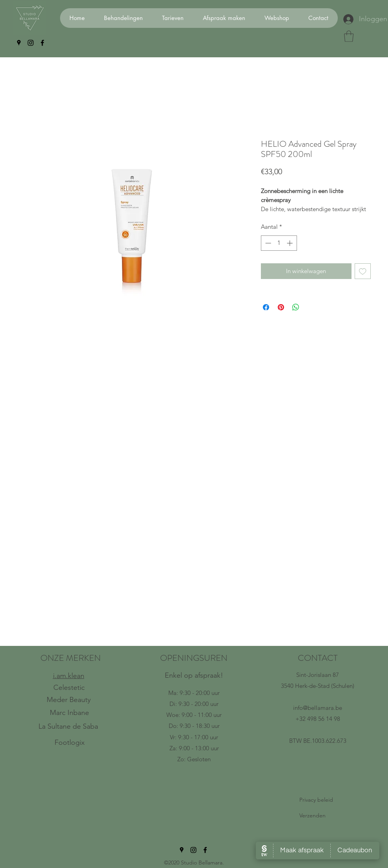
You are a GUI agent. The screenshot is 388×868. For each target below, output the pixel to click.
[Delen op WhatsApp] (296, 307)
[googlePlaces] (19, 43)
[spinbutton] (279, 243)
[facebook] (42, 43)
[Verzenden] (318, 816)
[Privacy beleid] (318, 800)
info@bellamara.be (318, 708)
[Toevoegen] (363, 271)
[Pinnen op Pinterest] (281, 307)
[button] (349, 36)
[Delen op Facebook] (266, 307)
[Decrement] (267, 243)
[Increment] (291, 243)
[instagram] (31, 43)
